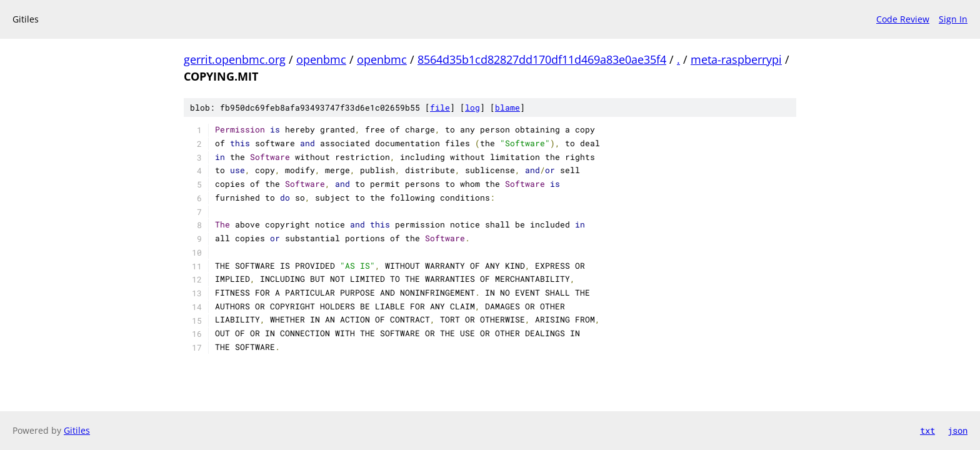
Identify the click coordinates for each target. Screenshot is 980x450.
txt (927, 430)
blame (507, 107)
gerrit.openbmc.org (235, 59)
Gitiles (77, 430)
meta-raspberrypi (736, 59)
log (472, 107)
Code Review (903, 19)
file (440, 107)
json (957, 430)
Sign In (953, 19)
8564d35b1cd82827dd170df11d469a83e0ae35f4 (542, 59)
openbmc (321, 59)
